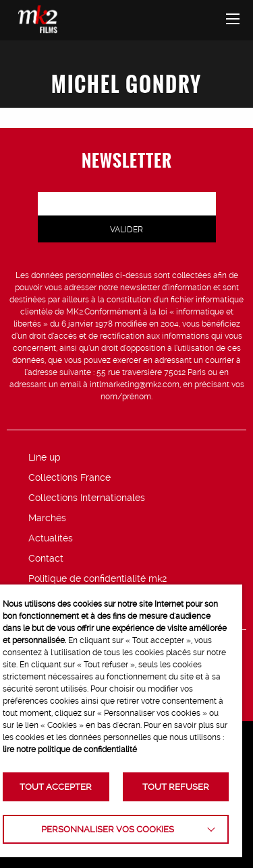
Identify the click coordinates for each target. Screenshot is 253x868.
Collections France (69, 477)
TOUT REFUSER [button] (176, 787)
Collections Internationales (87, 498)
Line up (45, 457)
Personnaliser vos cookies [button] (108, 829)
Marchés (47, 518)
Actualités (51, 538)
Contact (46, 558)
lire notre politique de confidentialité (70, 749)
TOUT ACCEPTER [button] (56, 787)
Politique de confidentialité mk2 (97, 578)
